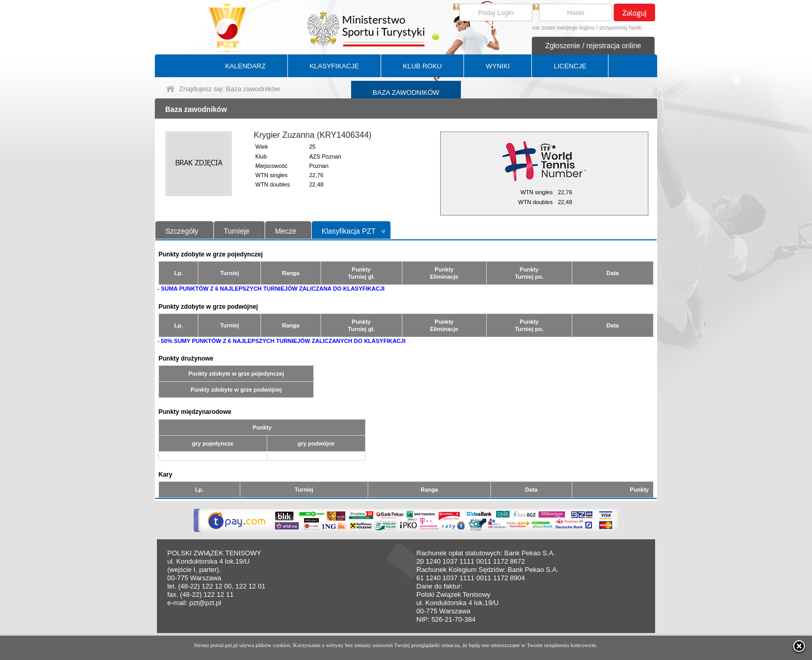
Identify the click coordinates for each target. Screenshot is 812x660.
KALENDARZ (245, 66)
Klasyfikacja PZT (349, 231)
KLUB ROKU (422, 66)
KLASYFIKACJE (334, 66)
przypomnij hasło (621, 27)
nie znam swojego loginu (563, 27)
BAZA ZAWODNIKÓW (406, 92)
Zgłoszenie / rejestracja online (593, 46)
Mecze (286, 231)
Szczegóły (182, 231)
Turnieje (237, 231)
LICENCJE (570, 66)
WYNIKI (498, 66)
